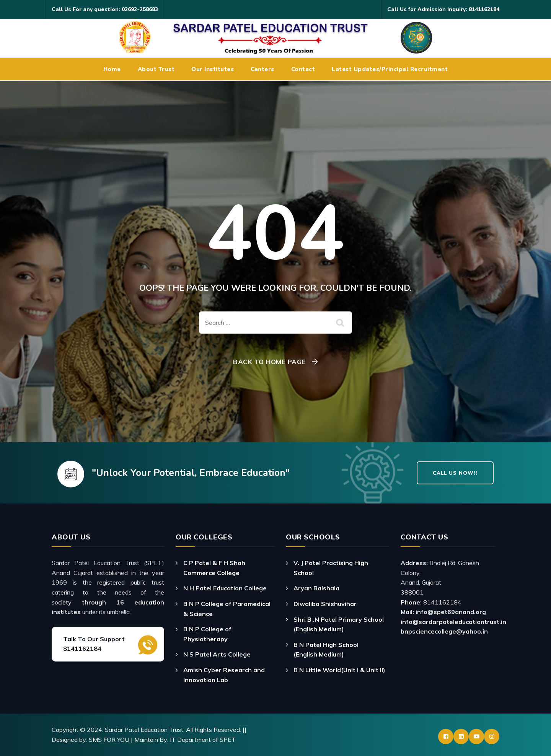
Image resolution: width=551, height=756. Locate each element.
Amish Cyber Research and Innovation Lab (224, 675)
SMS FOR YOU (109, 740)
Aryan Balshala (316, 588)
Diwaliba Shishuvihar (325, 604)
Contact (303, 69)
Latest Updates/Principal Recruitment (390, 69)
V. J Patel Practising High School (331, 568)
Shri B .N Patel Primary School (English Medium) (339, 624)
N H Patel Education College (225, 588)
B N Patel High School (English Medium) (326, 650)
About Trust (156, 69)
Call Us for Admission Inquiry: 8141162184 (443, 9)
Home (112, 69)
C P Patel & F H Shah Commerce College (214, 568)
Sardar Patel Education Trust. (145, 730)
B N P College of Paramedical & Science (227, 609)
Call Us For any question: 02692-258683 (105, 9)
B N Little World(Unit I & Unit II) (339, 670)
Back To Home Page (269, 362)
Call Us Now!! (455, 473)
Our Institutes (213, 69)
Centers (262, 69)
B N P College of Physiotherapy (207, 634)
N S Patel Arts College (217, 654)
